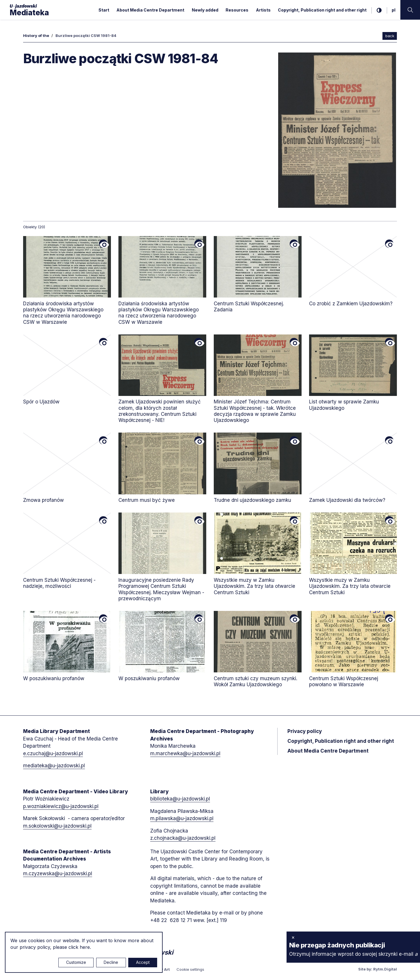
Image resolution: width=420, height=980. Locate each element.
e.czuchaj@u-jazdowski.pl (53, 753)
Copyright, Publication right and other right (322, 10)
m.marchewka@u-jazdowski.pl (185, 753)
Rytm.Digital (385, 969)
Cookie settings (190, 969)
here (85, 947)
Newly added (205, 10)
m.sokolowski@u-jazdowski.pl (57, 826)
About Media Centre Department (150, 10)
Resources (237, 10)
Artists (263, 10)
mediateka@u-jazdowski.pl (54, 766)
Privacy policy (305, 731)
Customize (76, 962)
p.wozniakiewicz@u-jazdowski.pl (61, 806)
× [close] (293, 937)
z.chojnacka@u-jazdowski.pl (183, 838)
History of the (36, 35)
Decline (111, 962)
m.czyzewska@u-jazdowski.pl (58, 874)
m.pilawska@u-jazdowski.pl (182, 818)
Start (104, 10)
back (390, 36)
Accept (143, 962)
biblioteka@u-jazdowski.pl (180, 799)
